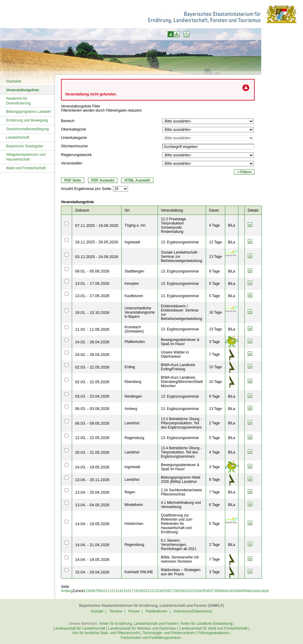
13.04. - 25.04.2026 (92, 492)
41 (228, 591)
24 (160, 591)
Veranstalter (71, 163)
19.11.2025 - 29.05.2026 (97, 242)
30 (184, 591)
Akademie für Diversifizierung (18, 101)
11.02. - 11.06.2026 (92, 329)
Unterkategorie (74, 138)
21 (148, 591)
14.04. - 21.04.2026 (92, 545)
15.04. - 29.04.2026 (92, 572)
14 (119, 591)
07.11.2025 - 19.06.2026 (97, 226)
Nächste (253, 591)
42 (232, 591)
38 (216, 591)
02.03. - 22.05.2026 (92, 367)
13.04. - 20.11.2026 (92, 480)
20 (144, 591)
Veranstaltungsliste (23, 90)
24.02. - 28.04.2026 (92, 342)
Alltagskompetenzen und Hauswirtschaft (26, 157)
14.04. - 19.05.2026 (92, 524)
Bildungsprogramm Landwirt (28, 112)
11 (107, 591)
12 (112, 591)
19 (139, 591)
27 (172, 591)
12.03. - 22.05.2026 (92, 438)
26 (168, 591)
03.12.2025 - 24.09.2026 (97, 257)
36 (208, 591)
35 (204, 591)
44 (240, 591)
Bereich (68, 121)
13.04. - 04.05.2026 (92, 505)
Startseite (14, 81)
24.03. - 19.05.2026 (92, 467)
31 (188, 591)
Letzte (264, 591)
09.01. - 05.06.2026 (92, 271)
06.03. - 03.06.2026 (92, 409)
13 (115, 591)
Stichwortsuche (74, 146)
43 (236, 591)
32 (192, 591)
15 (124, 591)
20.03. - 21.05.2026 (92, 452)
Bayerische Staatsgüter (25, 146)
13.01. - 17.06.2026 (92, 283)
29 (180, 591)
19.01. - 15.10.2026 (92, 313)
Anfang (67, 591)
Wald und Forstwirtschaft (26, 168)
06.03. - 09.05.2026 (92, 423)
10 (103, 591)
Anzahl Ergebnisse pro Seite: (86, 189)
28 (176, 591)
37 (212, 591)
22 (151, 591)
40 (224, 591)
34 (200, 591)
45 (244, 591)
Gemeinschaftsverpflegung (27, 129)
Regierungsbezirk (76, 155)
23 (156, 591)
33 (196, 591)
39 (220, 591)
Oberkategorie (74, 129)
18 (136, 591)
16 (127, 591)
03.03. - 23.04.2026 (92, 396)
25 (164, 591)
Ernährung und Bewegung (27, 120)
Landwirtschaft (18, 137)
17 (131, 591)
